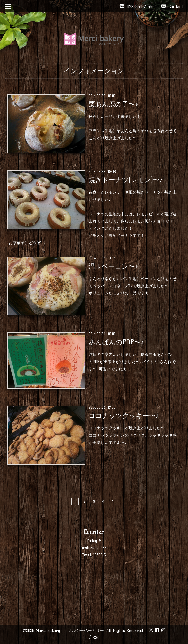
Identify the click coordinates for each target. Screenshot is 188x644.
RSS (96, 637)
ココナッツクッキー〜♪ (124, 416)
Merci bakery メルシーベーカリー (70, 630)
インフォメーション (94, 71)
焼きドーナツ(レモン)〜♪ (126, 180)
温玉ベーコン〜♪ (113, 266)
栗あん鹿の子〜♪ (113, 104)
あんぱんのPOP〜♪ (116, 342)
